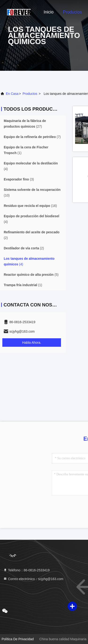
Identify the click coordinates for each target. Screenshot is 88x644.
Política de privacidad (18, 639)
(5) (31, 275)
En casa (12, 94)
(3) (19, 179)
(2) (32, 235)
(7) (32, 137)
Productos (72, 12)
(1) (26, 150)
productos (30, 94)
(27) (25, 124)
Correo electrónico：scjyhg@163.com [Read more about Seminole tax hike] (33, 579)
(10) (32, 192)
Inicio (49, 12)
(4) (31, 166)
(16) (30, 206)
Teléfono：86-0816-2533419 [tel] (26, 570)
